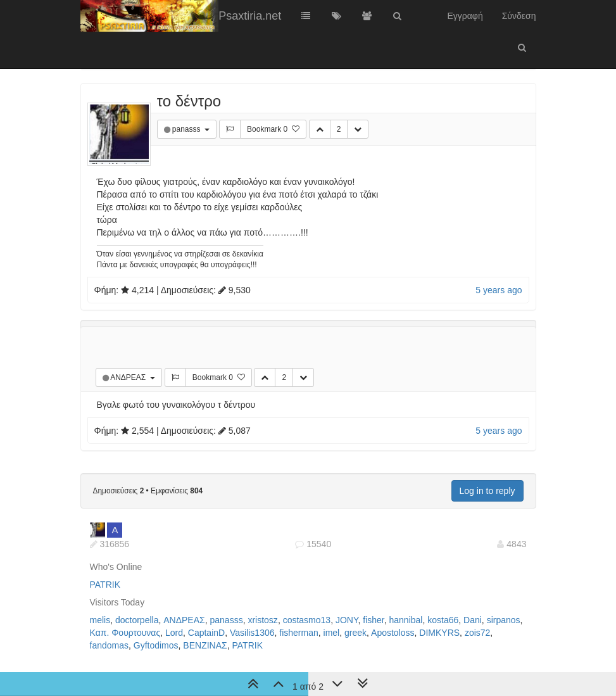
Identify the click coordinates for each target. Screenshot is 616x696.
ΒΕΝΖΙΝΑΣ (205, 645)
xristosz (262, 620)
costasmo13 (307, 620)
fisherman (299, 633)
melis (100, 620)
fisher (373, 620)
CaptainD (206, 633)
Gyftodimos (156, 645)
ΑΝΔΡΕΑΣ (129, 377)
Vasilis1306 (252, 633)
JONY (347, 620)
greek (355, 633)
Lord (174, 633)
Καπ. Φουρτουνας (125, 633)
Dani (473, 620)
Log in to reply (487, 491)
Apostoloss (393, 633)
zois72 (477, 633)
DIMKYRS (439, 633)
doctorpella (137, 620)
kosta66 (443, 620)
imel (332, 633)
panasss (187, 129)
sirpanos (504, 620)
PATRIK (105, 585)
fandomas (109, 645)
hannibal (406, 620)
